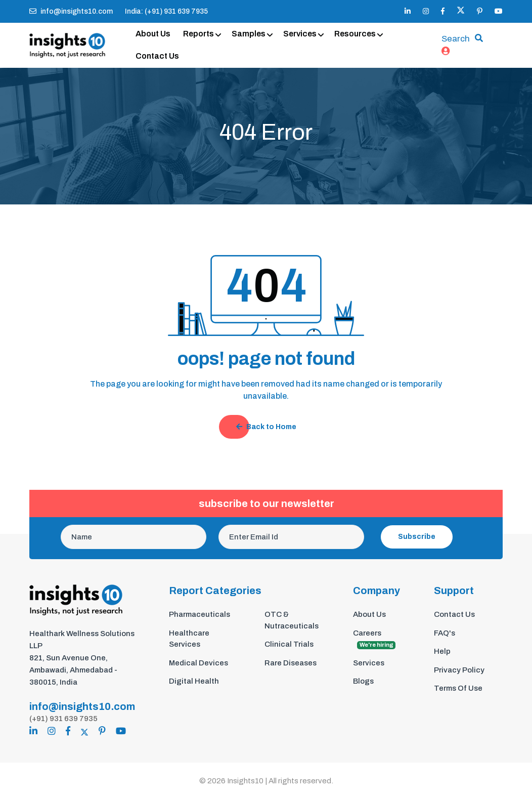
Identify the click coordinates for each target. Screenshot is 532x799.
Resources (355, 34)
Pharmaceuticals (199, 614)
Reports (198, 34)
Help (442, 651)
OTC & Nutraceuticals (292, 620)
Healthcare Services (189, 639)
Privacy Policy (459, 670)
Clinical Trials (289, 644)
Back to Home (266, 427)
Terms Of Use (458, 688)
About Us (153, 34)
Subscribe (417, 537)
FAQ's (445, 633)
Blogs (363, 681)
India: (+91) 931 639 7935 (166, 11)
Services (300, 34)
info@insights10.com (71, 11)
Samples (249, 34)
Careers (374, 639)
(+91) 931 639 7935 (63, 719)
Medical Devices (198, 663)
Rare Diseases (291, 663)
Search (456, 39)
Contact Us (157, 56)
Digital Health (194, 681)
